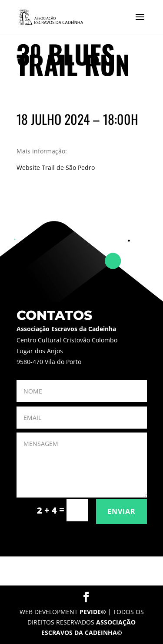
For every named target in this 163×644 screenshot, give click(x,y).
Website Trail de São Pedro (56, 168)
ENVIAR (121, 511)
